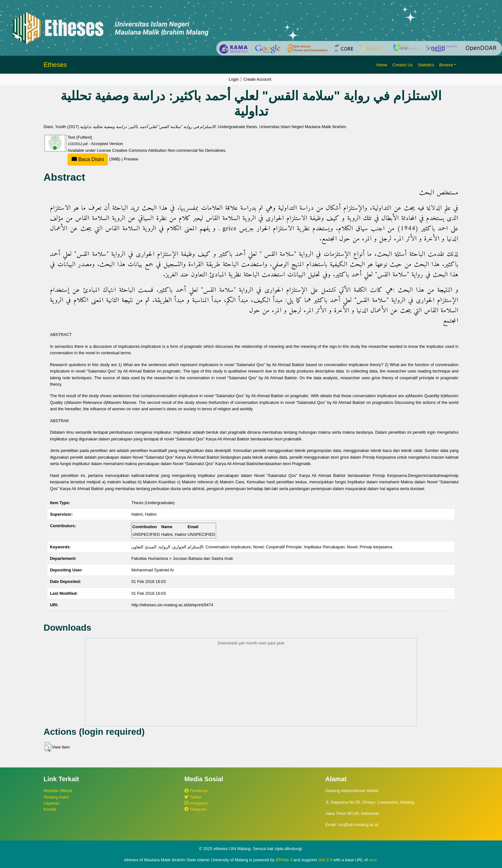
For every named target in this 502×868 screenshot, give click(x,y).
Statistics (426, 65)
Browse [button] (446, 65)
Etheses (55, 65)
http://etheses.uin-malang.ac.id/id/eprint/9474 (172, 605)
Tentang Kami (56, 797)
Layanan (51, 803)
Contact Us (403, 65)
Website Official (58, 791)
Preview (131, 159)
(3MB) (94, 159)
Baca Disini (88, 159)
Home (382, 65)
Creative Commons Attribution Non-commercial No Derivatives (169, 150)
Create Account (257, 79)
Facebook (196, 791)
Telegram (195, 809)
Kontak (50, 809)
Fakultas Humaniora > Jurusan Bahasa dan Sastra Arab (182, 558)
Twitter (193, 797)
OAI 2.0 (325, 860)
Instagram (196, 803)
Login (234, 79)
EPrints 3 (284, 860)
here (373, 860)
